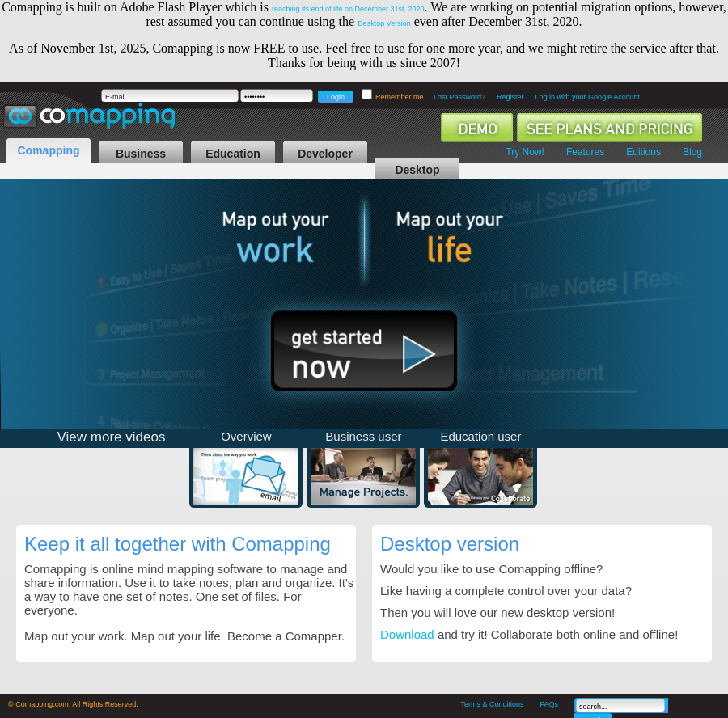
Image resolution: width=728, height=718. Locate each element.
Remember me (400, 97)
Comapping (49, 150)
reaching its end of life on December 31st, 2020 (348, 9)
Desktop (417, 170)
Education (233, 154)
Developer (325, 154)
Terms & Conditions (492, 704)
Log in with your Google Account (588, 97)
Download (407, 634)
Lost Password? (459, 97)
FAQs (549, 704)
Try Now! (525, 152)
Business (141, 154)
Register (510, 97)
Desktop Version (384, 23)
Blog (692, 152)
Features (585, 152)
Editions (643, 152)
